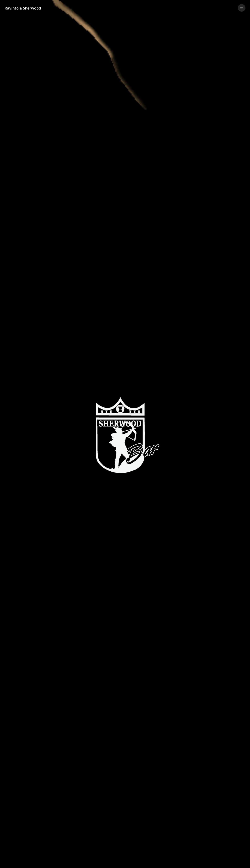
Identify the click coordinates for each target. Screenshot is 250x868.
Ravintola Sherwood (23, 8)
